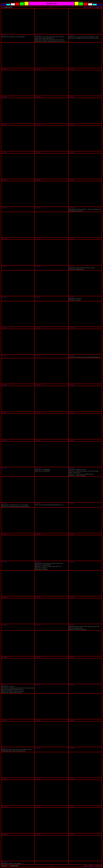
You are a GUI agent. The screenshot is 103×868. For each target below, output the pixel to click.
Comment (4, 35)
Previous (94, 7)
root (3, 7)
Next (100, 7)
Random (87, 7)
